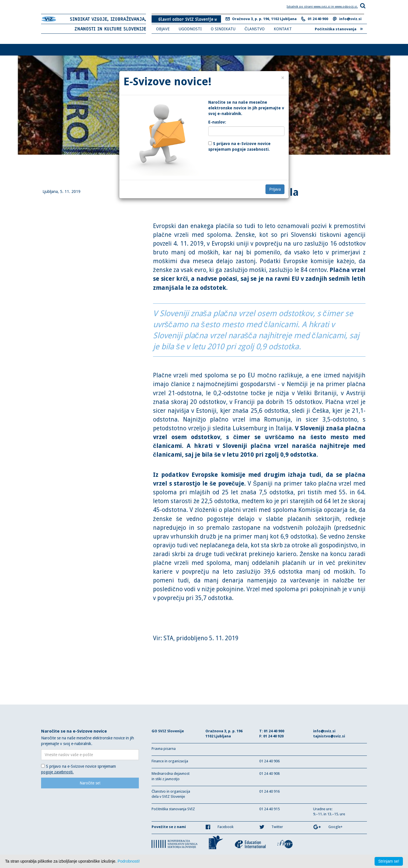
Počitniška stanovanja (339, 28)
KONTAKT (283, 29)
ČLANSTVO (255, 29)
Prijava (275, 189)
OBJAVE (163, 29)
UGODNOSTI (190, 29)
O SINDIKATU (223, 29)
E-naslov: (217, 122)
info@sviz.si (350, 19)
